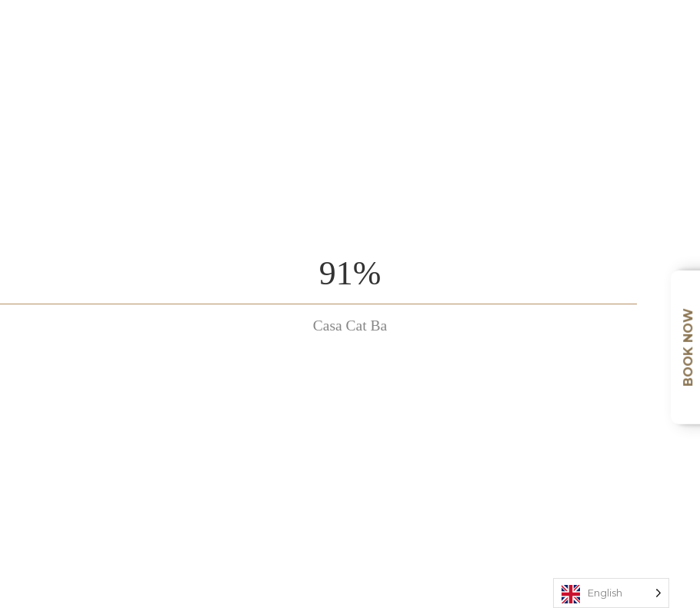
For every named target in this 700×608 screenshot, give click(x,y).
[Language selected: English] (611, 593)
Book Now (688, 347)
